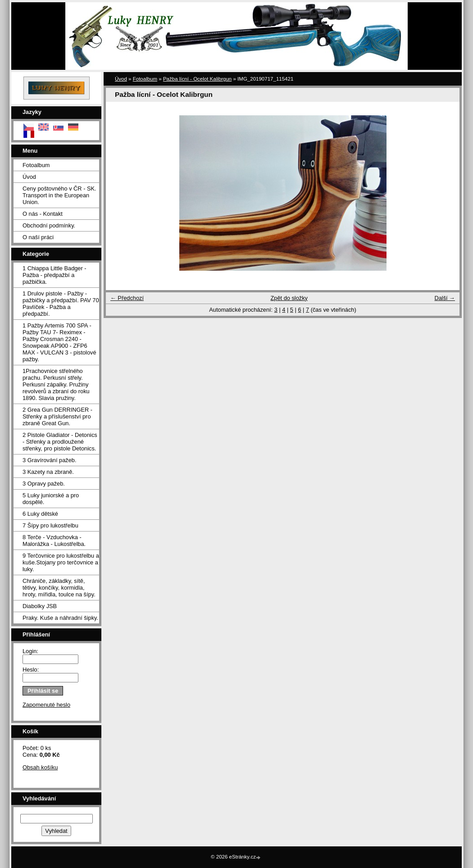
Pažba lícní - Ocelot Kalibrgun (197, 79)
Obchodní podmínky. (49, 225)
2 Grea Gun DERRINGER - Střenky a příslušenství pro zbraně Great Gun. (57, 416)
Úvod (29, 177)
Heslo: (31, 670)
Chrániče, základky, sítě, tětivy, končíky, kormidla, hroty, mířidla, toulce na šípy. (59, 588)
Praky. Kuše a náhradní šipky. (60, 618)
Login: (30, 651)
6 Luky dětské (40, 514)
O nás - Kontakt (43, 214)
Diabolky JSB (40, 606)
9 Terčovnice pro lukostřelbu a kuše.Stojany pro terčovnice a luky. (61, 562)
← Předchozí (127, 298)
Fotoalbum (36, 165)
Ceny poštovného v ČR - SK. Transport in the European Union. (59, 195)
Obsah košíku (40, 767)
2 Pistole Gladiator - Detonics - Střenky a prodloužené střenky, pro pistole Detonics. (60, 442)
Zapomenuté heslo (46, 705)
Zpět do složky (289, 298)
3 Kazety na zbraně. (48, 472)
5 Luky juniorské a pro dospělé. (51, 499)
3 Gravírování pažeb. (50, 460)
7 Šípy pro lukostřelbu (50, 525)
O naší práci (38, 237)
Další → (445, 298)
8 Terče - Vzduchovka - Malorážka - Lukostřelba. (54, 541)
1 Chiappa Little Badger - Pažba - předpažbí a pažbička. (55, 275)
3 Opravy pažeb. (44, 484)
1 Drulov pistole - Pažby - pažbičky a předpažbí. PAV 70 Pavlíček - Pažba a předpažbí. (61, 304)
